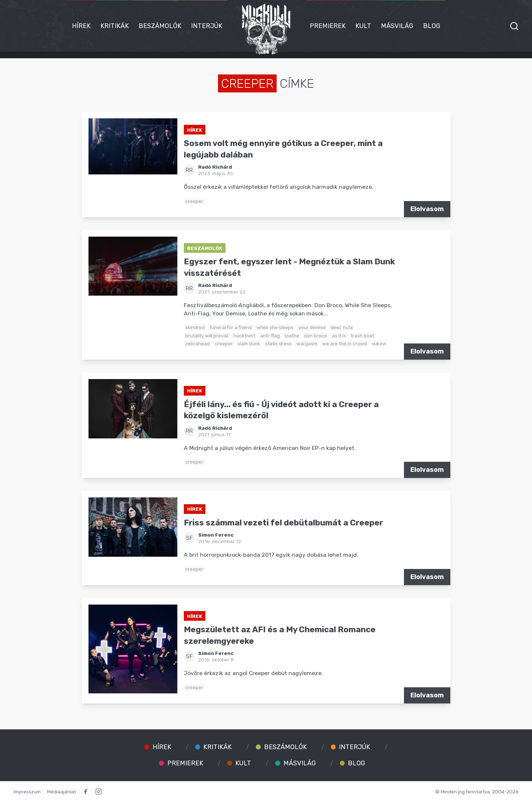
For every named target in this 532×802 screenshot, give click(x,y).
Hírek (81, 26)
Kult (363, 26)
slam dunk (249, 343)
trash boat (362, 336)
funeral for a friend (231, 327)
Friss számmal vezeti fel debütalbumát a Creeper (283, 523)
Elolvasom (427, 209)
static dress (278, 343)
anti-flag (270, 336)
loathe (292, 336)
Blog (432, 26)
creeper (194, 201)
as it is (339, 336)
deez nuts (342, 327)
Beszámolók (160, 26)
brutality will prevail (207, 336)
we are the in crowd (345, 343)
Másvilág (397, 26)
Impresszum (27, 792)
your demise (312, 327)
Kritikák (115, 26)
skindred (195, 327)
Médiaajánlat (62, 792)
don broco (315, 336)
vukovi (379, 343)
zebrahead (197, 343)
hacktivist (244, 336)
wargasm (307, 343)
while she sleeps (275, 327)
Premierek (328, 26)
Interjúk (207, 26)
